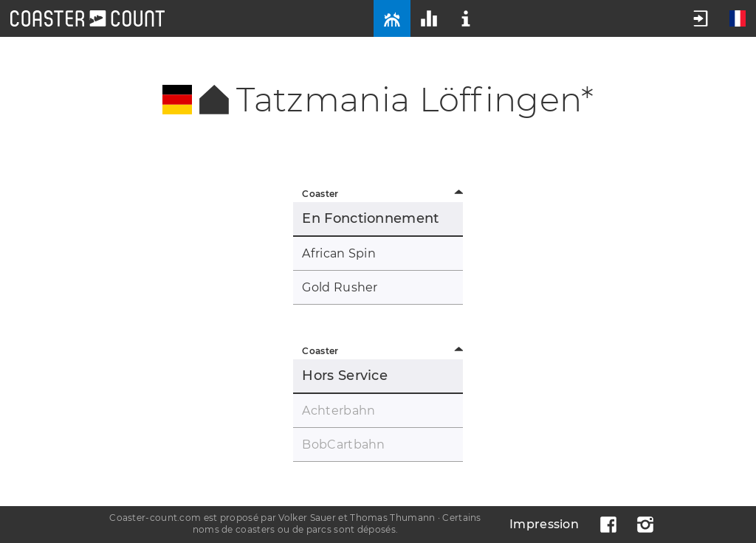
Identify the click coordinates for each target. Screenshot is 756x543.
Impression (544, 524)
